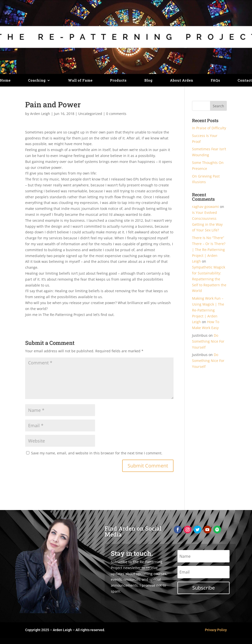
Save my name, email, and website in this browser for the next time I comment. (97, 453)
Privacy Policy (216, 630)
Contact (245, 81)
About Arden (182, 81)
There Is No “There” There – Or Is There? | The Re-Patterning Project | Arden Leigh (209, 249)
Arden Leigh (40, 114)
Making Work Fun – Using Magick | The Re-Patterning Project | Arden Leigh (208, 310)
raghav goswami (205, 207)
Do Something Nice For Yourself (208, 341)
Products (118, 81)
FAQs (215, 81)
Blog (148, 81)
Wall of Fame (80, 81)
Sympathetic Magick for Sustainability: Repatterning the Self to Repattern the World (209, 279)
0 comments (116, 114)
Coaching (37, 81)
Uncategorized (90, 114)
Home (5, 81)
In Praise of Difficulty (209, 128)
